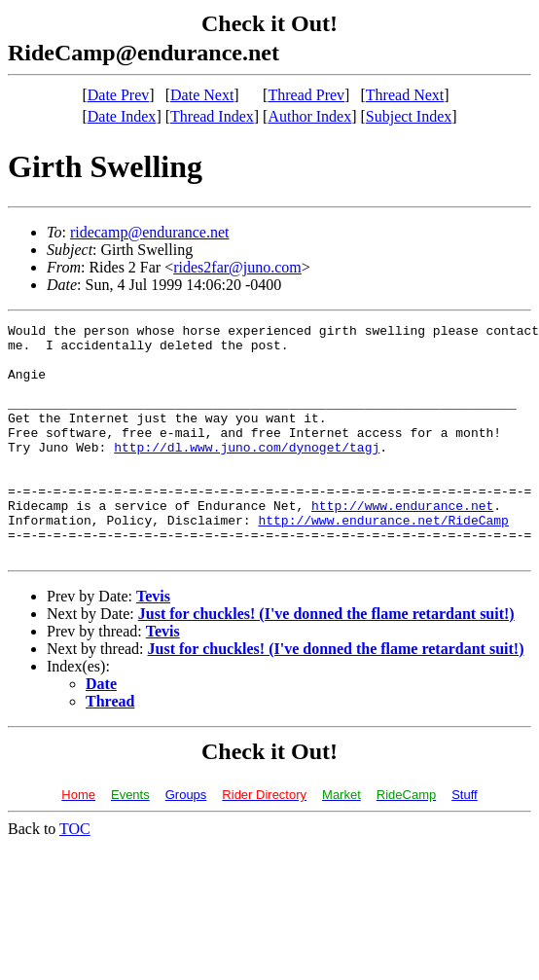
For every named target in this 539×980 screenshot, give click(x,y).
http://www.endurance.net (402, 543)
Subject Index (409, 116)
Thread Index (212, 116)
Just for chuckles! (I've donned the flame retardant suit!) (326, 660)
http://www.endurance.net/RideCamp (383, 561)
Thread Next (405, 95)
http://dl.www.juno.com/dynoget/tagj (247, 473)
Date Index (122, 116)
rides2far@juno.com (237, 267)
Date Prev (119, 95)
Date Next (202, 95)
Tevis (153, 643)
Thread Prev (306, 95)
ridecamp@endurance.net (150, 232)
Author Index (309, 116)
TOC (75, 875)
